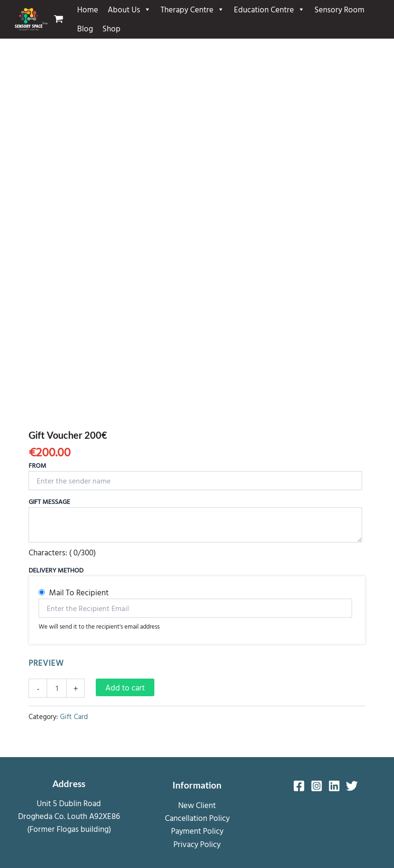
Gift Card (74, 716)
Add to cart (125, 687)
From (37, 465)
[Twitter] (352, 786)
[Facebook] (299, 786)
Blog (85, 28)
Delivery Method (56, 570)
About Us (129, 10)
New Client (197, 805)
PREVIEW (46, 663)
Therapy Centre (192, 10)
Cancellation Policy (197, 818)
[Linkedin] (334, 786)
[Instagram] (317, 786)
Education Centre (269, 10)
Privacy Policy (197, 844)
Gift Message (49, 501)
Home (88, 9)
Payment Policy (197, 831)
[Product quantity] (57, 688)
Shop (111, 28)
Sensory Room (339, 9)
